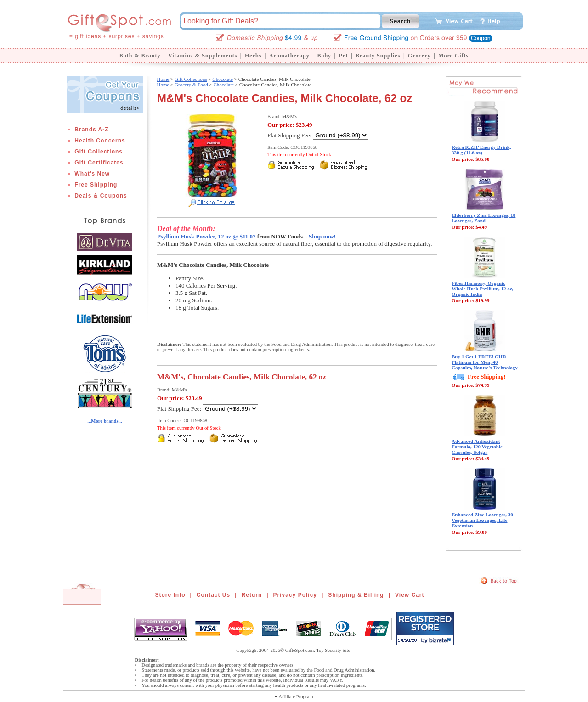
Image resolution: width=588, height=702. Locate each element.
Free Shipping (96, 185)
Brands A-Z (91, 130)
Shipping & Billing (356, 595)
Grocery (419, 56)
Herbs (253, 56)
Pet (344, 56)
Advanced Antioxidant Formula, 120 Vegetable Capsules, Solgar (477, 447)
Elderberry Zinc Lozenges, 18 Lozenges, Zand (483, 218)
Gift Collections (99, 152)
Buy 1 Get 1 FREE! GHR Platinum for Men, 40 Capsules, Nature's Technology (485, 362)
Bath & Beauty (140, 56)
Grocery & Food (191, 85)
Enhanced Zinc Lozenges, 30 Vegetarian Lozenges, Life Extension (482, 520)
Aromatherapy (289, 56)
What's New (92, 174)
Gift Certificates (99, 163)
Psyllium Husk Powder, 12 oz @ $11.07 (206, 236)
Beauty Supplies (378, 56)
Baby (324, 56)
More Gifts (453, 56)
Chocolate (223, 79)
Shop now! (322, 236)
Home (163, 79)
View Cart (410, 595)
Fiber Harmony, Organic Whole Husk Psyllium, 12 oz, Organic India (482, 289)
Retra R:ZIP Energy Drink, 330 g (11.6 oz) (481, 150)
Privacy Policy (295, 595)
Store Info (170, 595)
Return (252, 595)
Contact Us (213, 595)
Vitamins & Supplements (203, 56)
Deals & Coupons (101, 196)
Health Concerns (100, 141)
